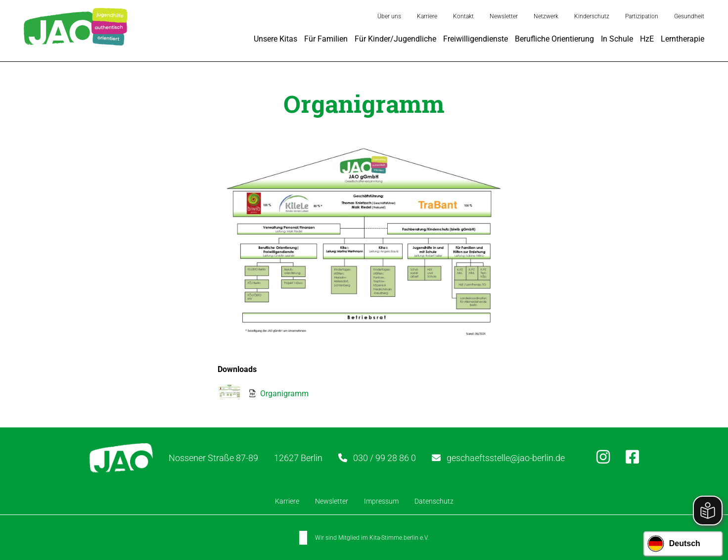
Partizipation (642, 16)
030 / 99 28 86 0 (385, 458)
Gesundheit (689, 16)
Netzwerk (546, 16)
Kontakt (463, 16)
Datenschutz (434, 501)
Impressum (381, 501)
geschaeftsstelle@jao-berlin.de (506, 458)
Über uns (389, 16)
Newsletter (504, 16)
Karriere (427, 16)
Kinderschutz (592, 16)
